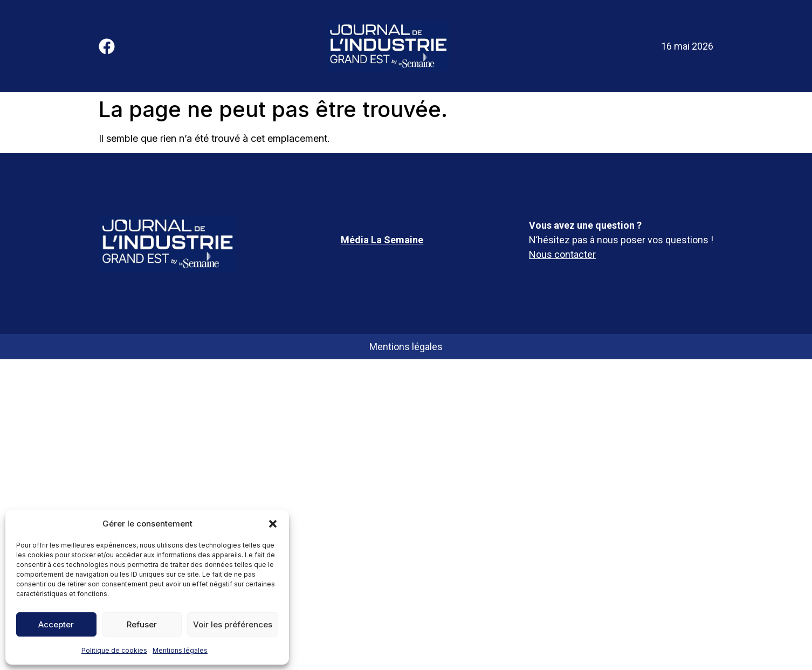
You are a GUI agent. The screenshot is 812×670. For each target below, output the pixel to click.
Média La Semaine (382, 240)
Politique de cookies (114, 650)
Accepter (56, 624)
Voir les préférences (233, 624)
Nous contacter (562, 254)
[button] (273, 524)
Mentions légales (180, 650)
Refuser (142, 624)
